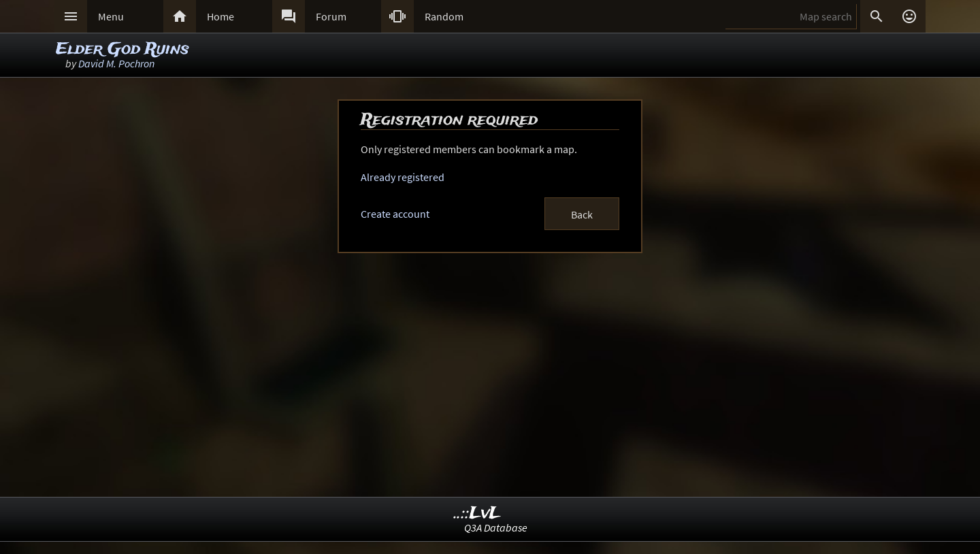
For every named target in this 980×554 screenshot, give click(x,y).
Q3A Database (496, 527)
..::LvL (477, 514)
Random (444, 16)
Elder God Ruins (122, 49)
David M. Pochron (116, 63)
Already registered (403, 177)
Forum (331, 16)
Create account (395, 214)
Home (220, 16)
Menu (111, 16)
